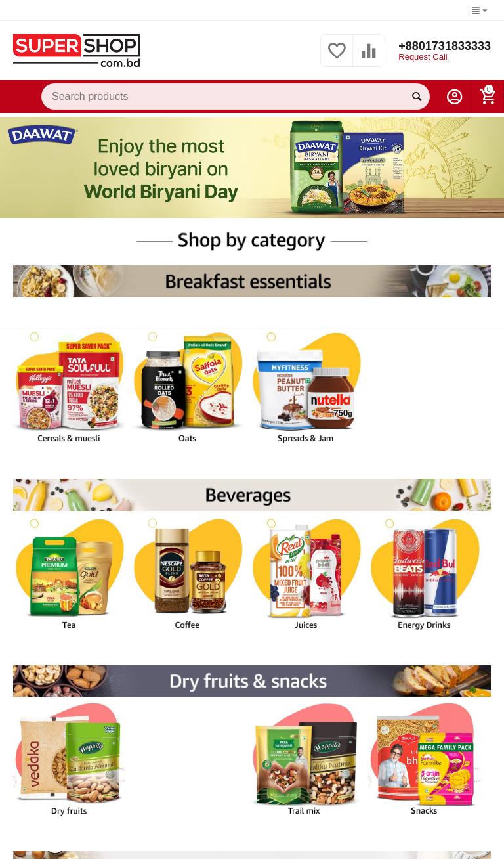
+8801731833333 (445, 46)
